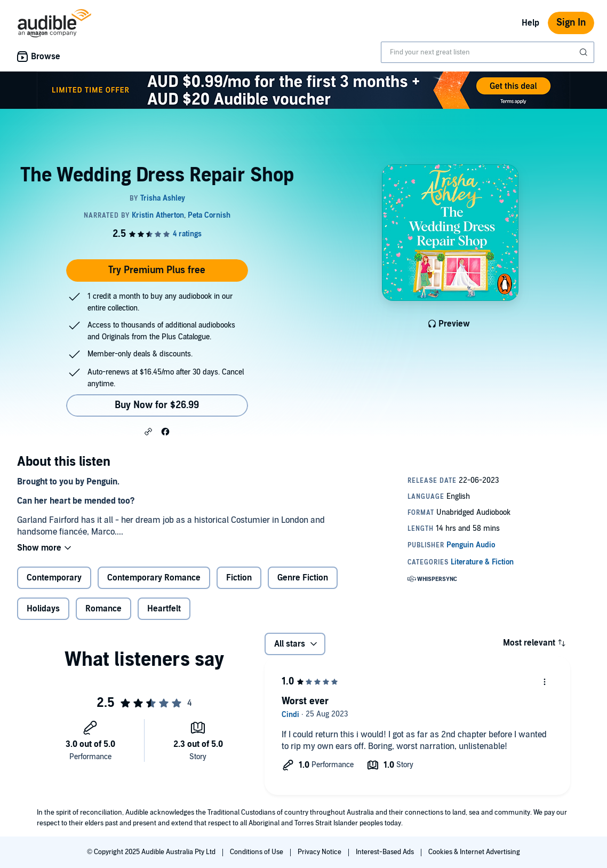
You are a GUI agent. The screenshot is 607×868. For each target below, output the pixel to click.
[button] (148, 431)
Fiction (239, 578)
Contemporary (54, 578)
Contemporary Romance (154, 578)
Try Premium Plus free (157, 270)
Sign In (571, 23)
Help (530, 23)
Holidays (43, 609)
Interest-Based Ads (386, 852)
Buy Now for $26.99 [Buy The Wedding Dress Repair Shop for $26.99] (157, 405)
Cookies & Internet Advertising (474, 852)
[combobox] (488, 52)
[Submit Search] (585, 52)
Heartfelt (164, 609)
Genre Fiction (303, 578)
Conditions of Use (257, 852)
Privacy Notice (320, 852)
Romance (103, 609)
